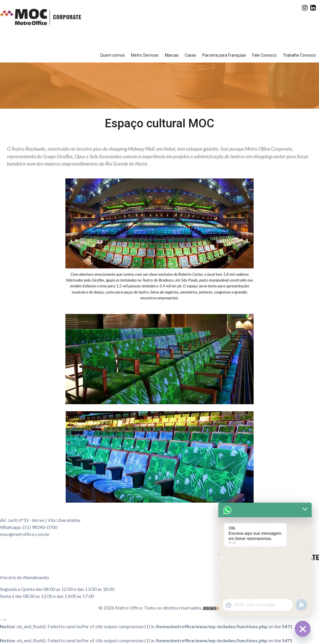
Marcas (172, 55)
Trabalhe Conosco (299, 55)
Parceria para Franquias (224, 55)
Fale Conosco (264, 55)
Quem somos (113, 55)
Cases (190, 55)
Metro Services (145, 55)
